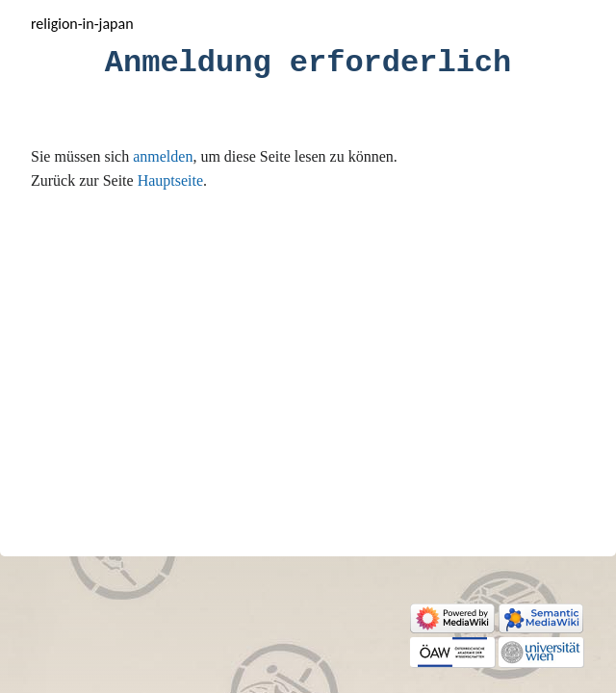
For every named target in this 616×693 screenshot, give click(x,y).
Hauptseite (170, 180)
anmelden (163, 156)
